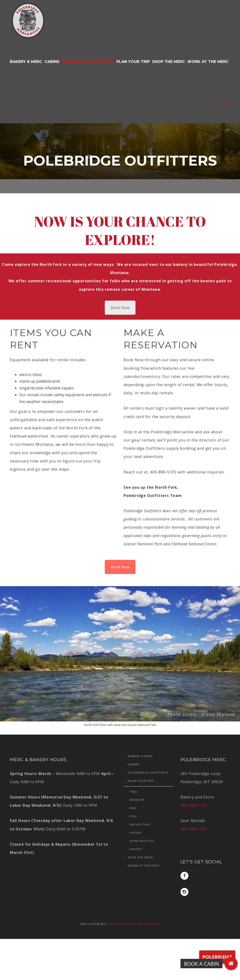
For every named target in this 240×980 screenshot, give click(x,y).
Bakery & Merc (140, 756)
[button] (231, 964)
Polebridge (217, 957)
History (136, 833)
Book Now (120, 308)
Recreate (137, 800)
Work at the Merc (144, 866)
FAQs (133, 792)
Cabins (133, 764)
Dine (133, 808)
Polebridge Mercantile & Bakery (133, 924)
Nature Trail (140, 825)
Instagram (184, 892)
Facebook (184, 876)
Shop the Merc (141, 857)
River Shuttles (142, 841)
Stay (133, 816)
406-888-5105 (194, 805)
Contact (136, 849)
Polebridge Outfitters (148, 773)
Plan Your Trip (141, 781)
